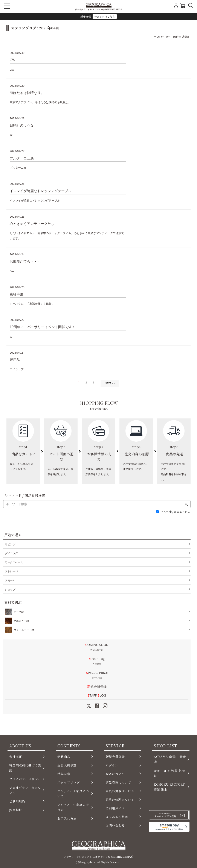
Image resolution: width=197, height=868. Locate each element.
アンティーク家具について (73, 794)
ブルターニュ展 (22, 158)
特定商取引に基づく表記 (25, 768)
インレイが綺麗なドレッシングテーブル (41, 191)
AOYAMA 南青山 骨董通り (170, 759)
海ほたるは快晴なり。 (27, 93)
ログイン (112, 765)
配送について (115, 774)
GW (12, 60)
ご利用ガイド (115, 808)
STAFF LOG (97, 695)
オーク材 (18, 612)
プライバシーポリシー (25, 779)
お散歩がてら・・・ (25, 261)
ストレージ (11, 571)
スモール (10, 580)
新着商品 (64, 757)
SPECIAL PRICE (97, 675)
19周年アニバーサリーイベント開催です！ (43, 327)
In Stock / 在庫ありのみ (176, 512)
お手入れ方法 (67, 818)
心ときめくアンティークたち (32, 224)
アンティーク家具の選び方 (73, 807)
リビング (10, 544)
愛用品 (15, 360)
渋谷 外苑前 (170, 773)
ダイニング (11, 553)
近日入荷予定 (67, 765)
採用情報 (16, 810)
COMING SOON (97, 647)
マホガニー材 (20, 621)
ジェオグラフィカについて (25, 790)
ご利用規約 (17, 801)
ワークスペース (14, 562)
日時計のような (22, 125)
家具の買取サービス (120, 791)
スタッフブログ (69, 782)
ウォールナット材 (23, 630)
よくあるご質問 (117, 817)
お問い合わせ (115, 825)
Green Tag (97, 661)
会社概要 (16, 757)
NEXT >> (110, 383)
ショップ (10, 589)
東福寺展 (17, 294)
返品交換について (118, 782)
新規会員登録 (97, 686)
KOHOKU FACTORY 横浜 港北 (169, 787)
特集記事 (64, 774)
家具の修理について (120, 800)
